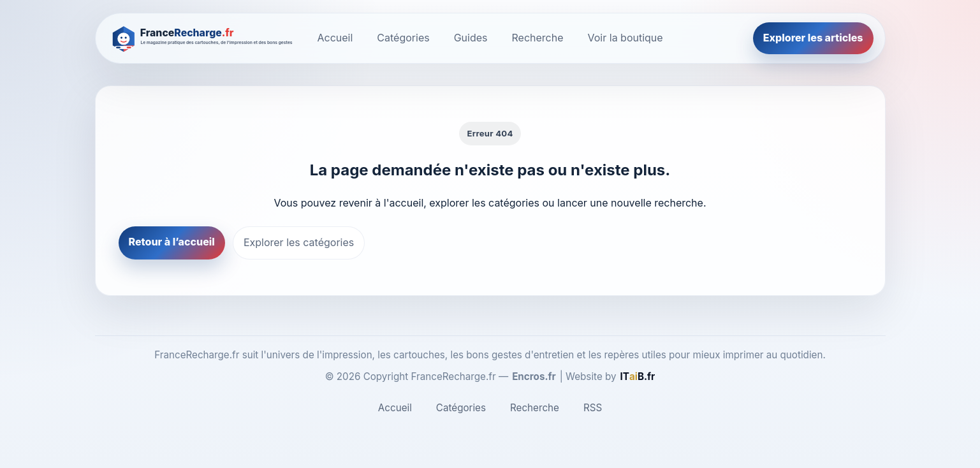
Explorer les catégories (299, 242)
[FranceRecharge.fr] (203, 38)
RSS (593, 408)
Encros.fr (534, 377)
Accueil (335, 38)
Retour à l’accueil (172, 242)
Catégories (403, 38)
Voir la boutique (625, 38)
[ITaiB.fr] (638, 377)
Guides (471, 38)
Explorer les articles (813, 38)
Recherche (538, 38)
